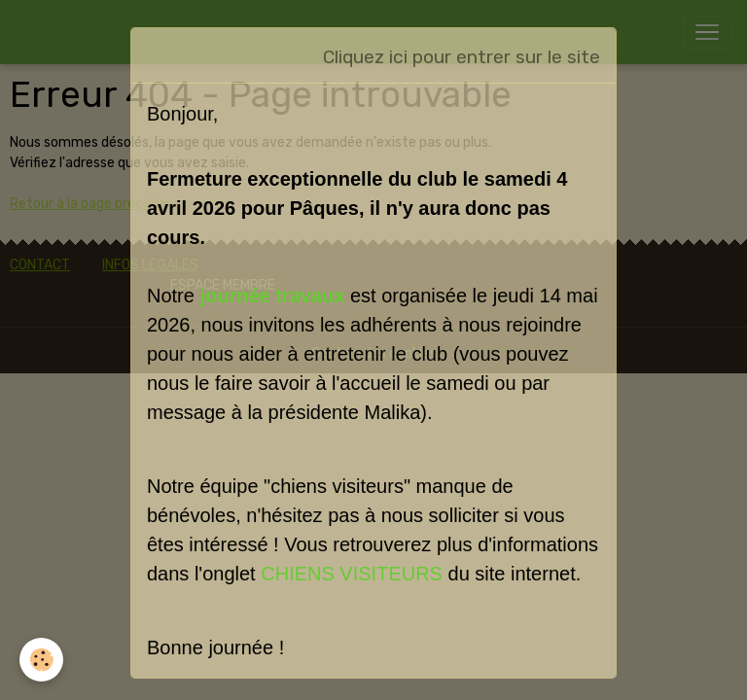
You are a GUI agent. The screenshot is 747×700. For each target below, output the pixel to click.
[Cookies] (41, 660)
